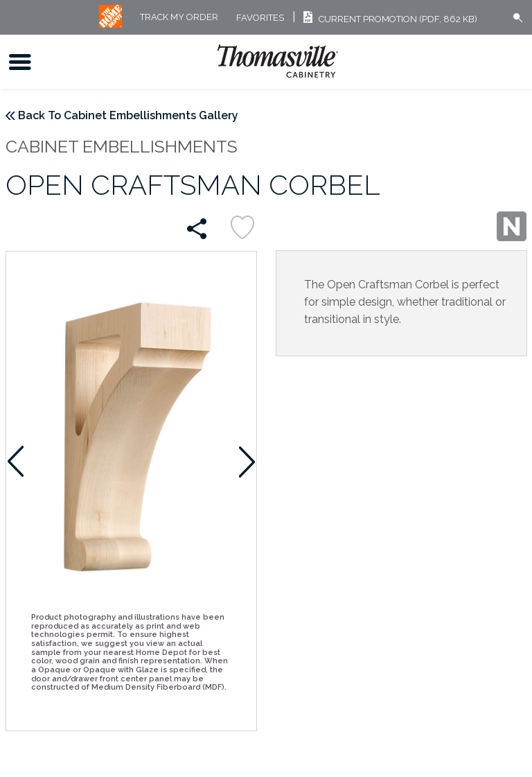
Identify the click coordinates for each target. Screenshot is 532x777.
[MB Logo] (110, 25)
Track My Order (179, 18)
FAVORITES (260, 18)
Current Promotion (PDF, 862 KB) (388, 19)
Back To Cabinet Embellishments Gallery (128, 115)
